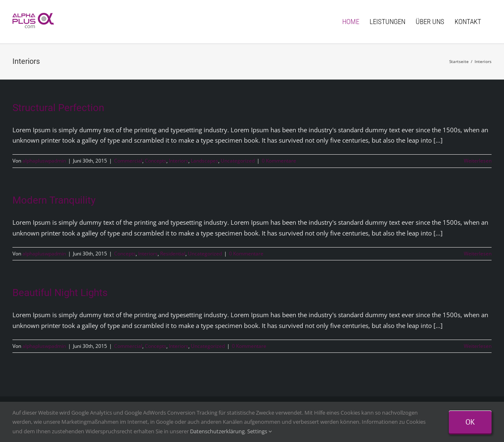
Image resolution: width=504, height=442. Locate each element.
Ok (470, 422)
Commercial (128, 161)
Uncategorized (238, 161)
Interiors (179, 161)
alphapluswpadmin (44, 161)
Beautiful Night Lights (60, 293)
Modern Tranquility (54, 200)
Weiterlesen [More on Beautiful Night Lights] (478, 346)
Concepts (156, 161)
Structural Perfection (58, 108)
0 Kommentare (279, 161)
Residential (173, 254)
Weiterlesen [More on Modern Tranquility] (478, 254)
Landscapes (205, 161)
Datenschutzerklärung (217, 431)
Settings (259, 431)
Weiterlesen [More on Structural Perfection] (478, 161)
